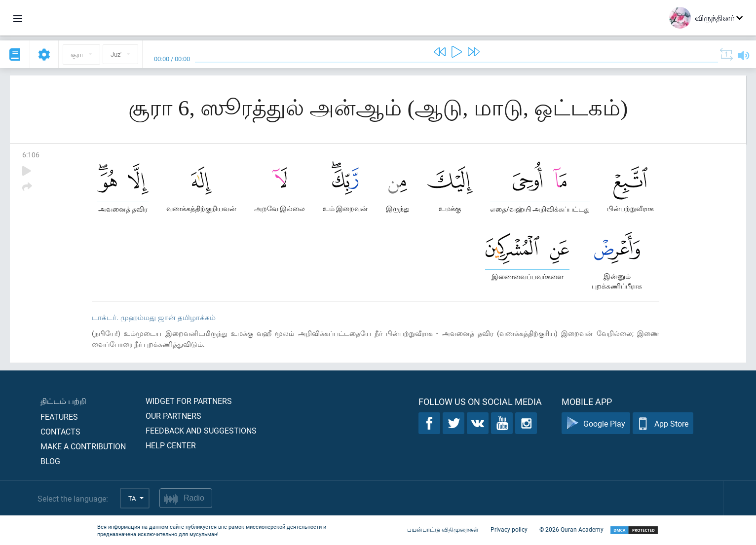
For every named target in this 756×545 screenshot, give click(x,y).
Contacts (60, 431)
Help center (171, 445)
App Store (663, 423)
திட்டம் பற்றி (63, 401)
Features (59, 417)
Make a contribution (83, 446)
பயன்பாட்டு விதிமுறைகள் (443, 529)
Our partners (173, 416)
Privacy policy (509, 529)
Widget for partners (189, 401)
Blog (50, 461)
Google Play (596, 423)
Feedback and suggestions (201, 430)
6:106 (31, 155)
